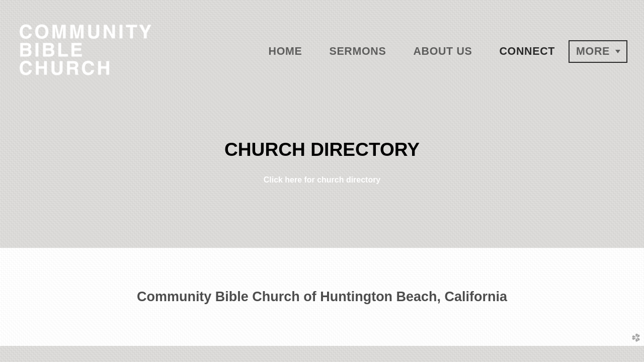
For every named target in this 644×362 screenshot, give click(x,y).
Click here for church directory (322, 180)
